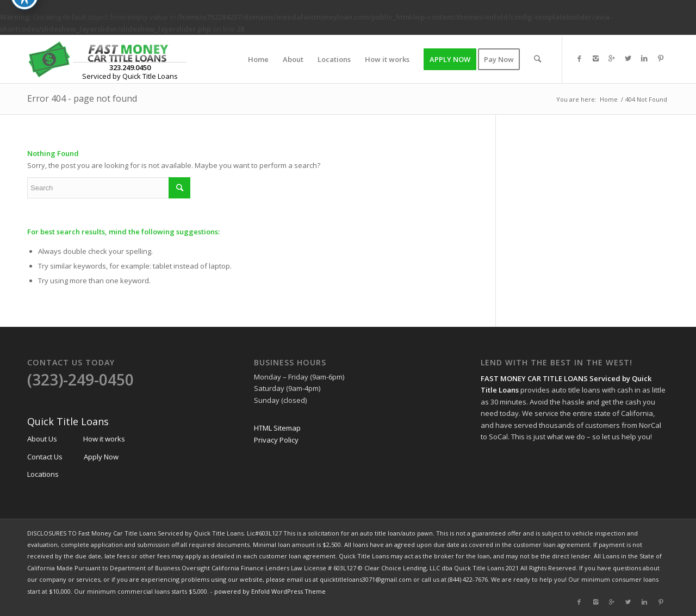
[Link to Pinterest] (661, 59)
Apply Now (101, 457)
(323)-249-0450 (80, 379)
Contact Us (45, 457)
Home (609, 99)
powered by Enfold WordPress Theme (270, 591)
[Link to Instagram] (595, 59)
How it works (104, 439)
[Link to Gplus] (612, 59)
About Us (42, 439)
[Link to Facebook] (579, 59)
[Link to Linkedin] (644, 59)
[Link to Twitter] (628, 59)
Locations (43, 474)
